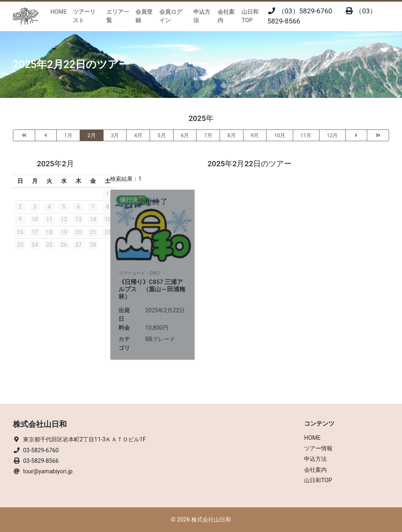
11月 (306, 135)
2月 (91, 135)
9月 (255, 135)
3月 (115, 135)
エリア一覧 (118, 16)
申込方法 (202, 16)
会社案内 (226, 16)
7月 (208, 135)
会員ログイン (171, 16)
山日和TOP (250, 16)
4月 (138, 135)
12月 (332, 135)
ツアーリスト (84, 16)
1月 (68, 135)
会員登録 (144, 16)
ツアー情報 (318, 448)
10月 (280, 135)
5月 (161, 135)
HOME (59, 12)
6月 (185, 135)
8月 (231, 135)
